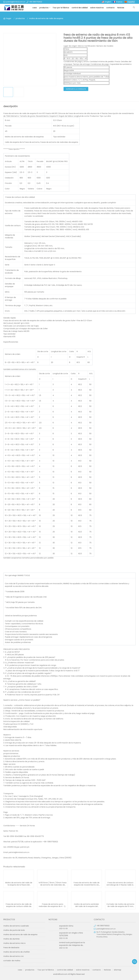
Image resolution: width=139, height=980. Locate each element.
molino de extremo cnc (14, 956)
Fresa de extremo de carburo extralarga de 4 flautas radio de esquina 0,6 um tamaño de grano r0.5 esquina (120, 884)
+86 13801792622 (36, 2)
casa (35, 8)
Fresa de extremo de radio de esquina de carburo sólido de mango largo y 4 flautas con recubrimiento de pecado (19, 905)
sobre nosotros (97, 8)
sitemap (118, 970)
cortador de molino (12, 961)
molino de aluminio (11, 939)
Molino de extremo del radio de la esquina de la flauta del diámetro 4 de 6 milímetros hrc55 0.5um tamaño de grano (19, 884)
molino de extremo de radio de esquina (46, 18)
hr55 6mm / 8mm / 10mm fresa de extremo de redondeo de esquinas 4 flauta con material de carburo (53, 884)
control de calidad (80, 8)
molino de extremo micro (14, 943)
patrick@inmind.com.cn (16, 2)
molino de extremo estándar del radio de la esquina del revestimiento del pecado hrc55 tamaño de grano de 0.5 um (86, 905)
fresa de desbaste (11, 948)
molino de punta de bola (14, 930)
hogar (9, 18)
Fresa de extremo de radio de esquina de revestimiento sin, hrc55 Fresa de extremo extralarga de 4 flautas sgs (86, 884)
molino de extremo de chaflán (17, 952)
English (108, 2)
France (119, 2)
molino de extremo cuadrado (16, 926)
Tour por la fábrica (61, 8)
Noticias (121, 8)
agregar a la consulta (76, 89)
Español (131, 2)
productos (44, 8)
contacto (110, 8)
